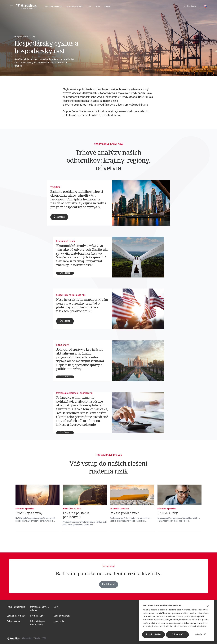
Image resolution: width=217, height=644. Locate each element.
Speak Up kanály (62, 616)
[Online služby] (179, 512)
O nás (98, 7)
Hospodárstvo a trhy (75, 7)
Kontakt (108, 7)
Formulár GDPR (38, 616)
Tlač (89, 7)
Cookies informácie (16, 616)
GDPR (56, 607)
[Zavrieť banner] (208, 607)
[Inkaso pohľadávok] (132, 512)
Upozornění (59, 621)
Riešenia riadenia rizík (54, 7)
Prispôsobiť (200, 635)
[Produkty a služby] (38, 512)
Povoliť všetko (153, 635)
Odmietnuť (177, 635)
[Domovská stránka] (26, 6)
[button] (11, 6)
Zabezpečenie (13, 621)
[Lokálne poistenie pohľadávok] (85, 512)
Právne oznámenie (16, 607)
